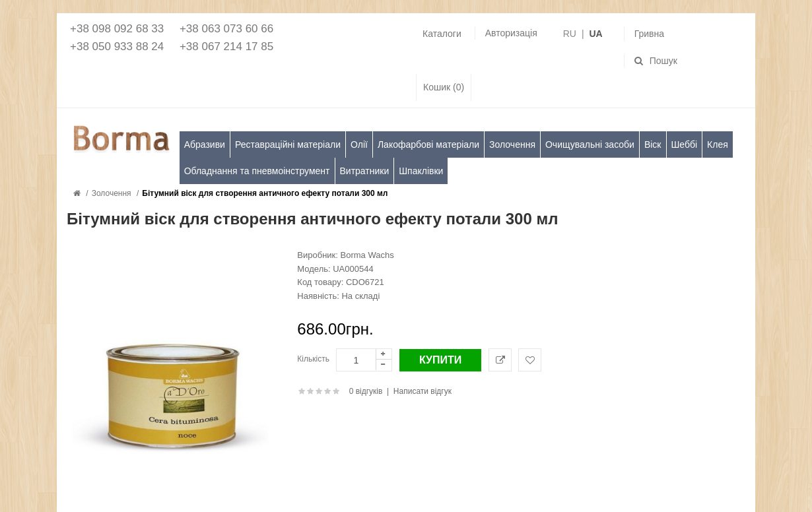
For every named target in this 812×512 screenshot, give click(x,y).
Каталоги (442, 34)
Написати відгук (423, 391)
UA (595, 34)
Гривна (649, 34)
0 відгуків (366, 391)
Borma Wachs (367, 255)
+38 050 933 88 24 (117, 47)
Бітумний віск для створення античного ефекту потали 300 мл (265, 193)
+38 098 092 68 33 (117, 29)
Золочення (112, 193)
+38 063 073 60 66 (226, 29)
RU (570, 34)
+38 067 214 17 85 (226, 47)
